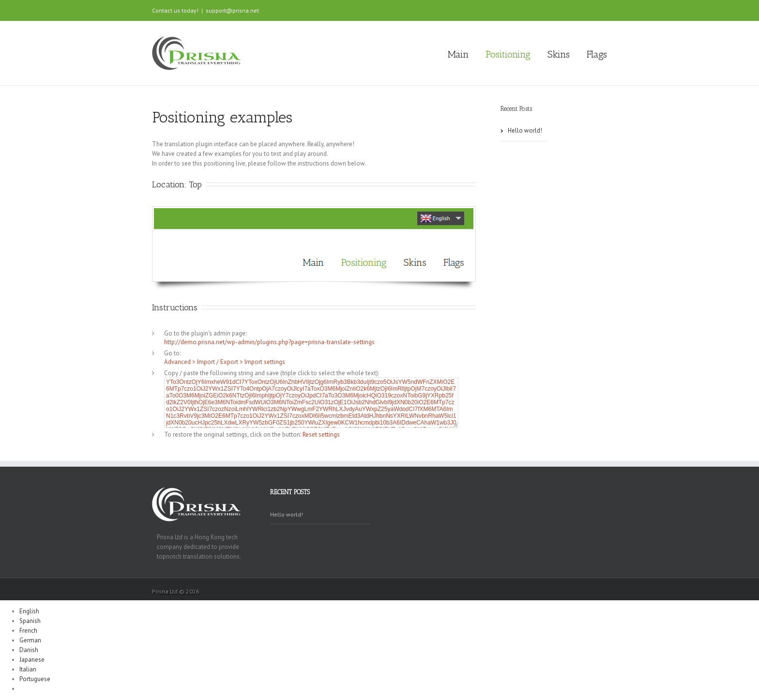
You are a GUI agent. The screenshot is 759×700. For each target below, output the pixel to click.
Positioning (508, 54)
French (28, 631)
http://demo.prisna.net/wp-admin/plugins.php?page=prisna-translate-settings (269, 342)
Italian (28, 669)
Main (458, 54)
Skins (559, 54)
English (29, 611)
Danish (29, 650)
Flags (597, 54)
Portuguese (35, 679)
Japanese (32, 660)
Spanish (30, 621)
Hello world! (525, 130)
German (30, 640)
